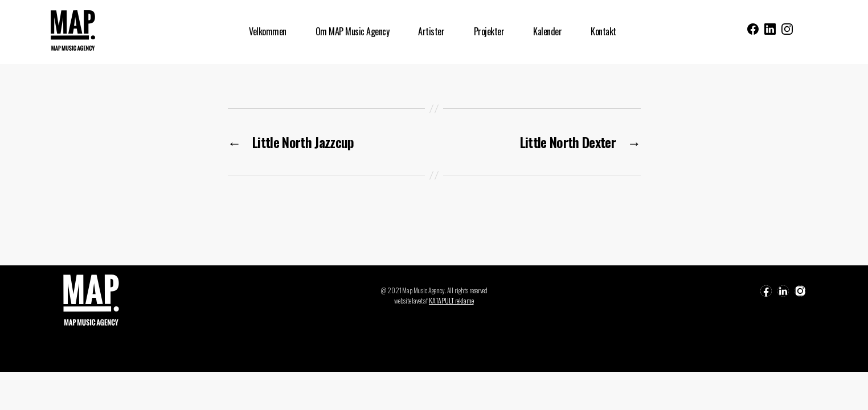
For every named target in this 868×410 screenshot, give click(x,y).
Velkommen (268, 32)
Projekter (489, 32)
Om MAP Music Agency (353, 32)
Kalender (547, 32)
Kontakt (603, 32)
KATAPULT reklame (451, 300)
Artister (431, 32)
